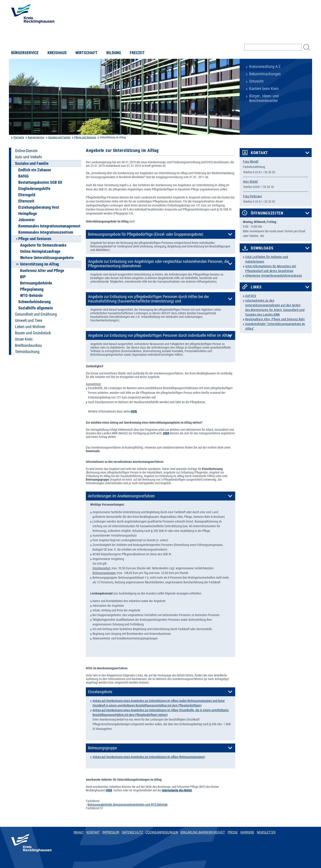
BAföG (24, 176)
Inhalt (79, 832)
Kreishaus (57, 53)
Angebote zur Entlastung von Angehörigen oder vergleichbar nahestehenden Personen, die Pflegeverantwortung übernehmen (158, 264)
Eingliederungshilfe (34, 189)
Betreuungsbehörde (36, 283)
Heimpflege (28, 214)
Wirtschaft (86, 53)
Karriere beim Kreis (264, 89)
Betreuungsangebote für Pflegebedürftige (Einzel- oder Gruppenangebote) (146, 234)
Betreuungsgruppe (102, 748)
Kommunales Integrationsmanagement (49, 226)
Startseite (19, 137)
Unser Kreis (24, 339)
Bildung (114, 53)
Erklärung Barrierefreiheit (203, 832)
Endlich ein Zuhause (35, 170)
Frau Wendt (251, 161)
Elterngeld (27, 195)
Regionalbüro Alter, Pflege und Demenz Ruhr (275, 319)
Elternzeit (26, 201)
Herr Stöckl (250, 182)
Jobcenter (27, 220)
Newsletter (266, 832)
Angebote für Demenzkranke (43, 245)
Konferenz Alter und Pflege (42, 271)
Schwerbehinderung (34, 302)
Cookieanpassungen (162, 832)
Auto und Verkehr (28, 157)
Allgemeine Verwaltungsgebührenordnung (274, 276)
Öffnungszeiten (267, 213)
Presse (233, 832)
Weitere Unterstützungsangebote (47, 258)
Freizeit (137, 53)
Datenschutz (133, 832)
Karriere (247, 832)
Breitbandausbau (28, 345)
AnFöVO (251, 296)
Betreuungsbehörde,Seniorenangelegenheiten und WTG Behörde (128, 805)
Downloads (262, 248)
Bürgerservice (25, 53)
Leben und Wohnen (30, 327)
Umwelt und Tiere (29, 321)
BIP (23, 277)
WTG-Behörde (31, 296)
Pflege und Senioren (85, 137)
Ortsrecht (256, 81)
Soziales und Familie (59, 137)
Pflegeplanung (32, 289)
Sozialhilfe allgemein (36, 308)
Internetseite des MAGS (177, 790)
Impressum (111, 832)
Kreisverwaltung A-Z (265, 67)
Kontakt (259, 153)
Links (256, 287)
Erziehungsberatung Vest (39, 207)
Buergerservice (36, 137)
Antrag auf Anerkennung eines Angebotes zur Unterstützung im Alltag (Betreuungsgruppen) (149, 757)
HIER (166, 433)
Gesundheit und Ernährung (36, 314)
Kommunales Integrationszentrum (46, 232)
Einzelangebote (100, 692)
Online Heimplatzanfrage (40, 251)
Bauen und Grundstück (33, 333)
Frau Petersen (252, 196)
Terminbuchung (27, 352)
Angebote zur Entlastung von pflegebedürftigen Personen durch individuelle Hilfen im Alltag (160, 335)
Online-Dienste (26, 151)
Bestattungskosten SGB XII (40, 182)
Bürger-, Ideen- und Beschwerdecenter (264, 98)
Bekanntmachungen (265, 74)
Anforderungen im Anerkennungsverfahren (121, 496)
